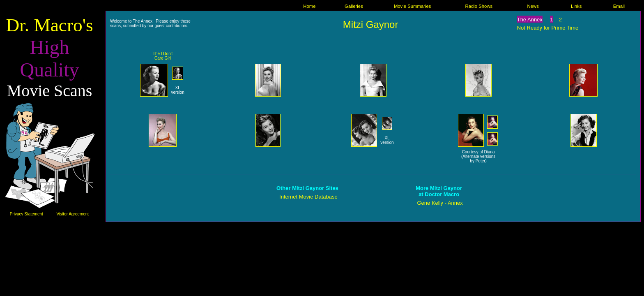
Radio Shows (479, 6)
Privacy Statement (26, 214)
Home (309, 6)
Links (576, 6)
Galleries (354, 6)
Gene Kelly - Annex (440, 203)
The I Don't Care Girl (163, 56)
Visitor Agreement (72, 214)
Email (619, 6)
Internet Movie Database (308, 197)
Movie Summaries (413, 6)
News (533, 6)
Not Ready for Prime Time (548, 28)
